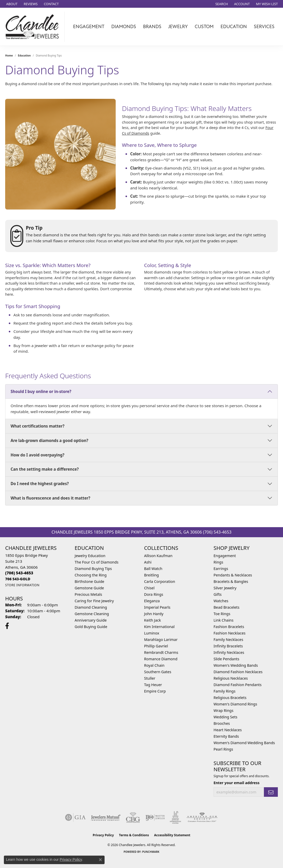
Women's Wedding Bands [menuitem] (236, 665)
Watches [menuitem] (221, 601)
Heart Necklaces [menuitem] (228, 730)
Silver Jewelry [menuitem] (225, 588)
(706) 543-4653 (217, 532)
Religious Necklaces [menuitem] (231, 678)
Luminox (152, 633)
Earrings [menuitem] (221, 569)
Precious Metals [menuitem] (88, 594)
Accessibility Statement (172, 835)
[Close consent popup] (100, 860)
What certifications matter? (38, 426)
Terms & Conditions (134, 835)
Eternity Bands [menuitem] (226, 736)
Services (264, 27)
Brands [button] (152, 27)
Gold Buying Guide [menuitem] (91, 627)
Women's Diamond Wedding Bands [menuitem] (244, 743)
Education (24, 55)
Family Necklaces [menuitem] (228, 640)
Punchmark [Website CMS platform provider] (151, 852)
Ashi (148, 562)
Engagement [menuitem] (225, 556)
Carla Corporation (160, 581)
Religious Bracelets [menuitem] (230, 698)
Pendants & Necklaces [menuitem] (233, 575)
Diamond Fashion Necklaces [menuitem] (238, 672)
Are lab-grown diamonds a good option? (49, 440)
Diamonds (124, 27)
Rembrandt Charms (161, 652)
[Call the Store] (19, 573)
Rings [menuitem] (218, 562)
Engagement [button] (89, 27)
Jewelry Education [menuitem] (90, 556)
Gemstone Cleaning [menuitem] (92, 614)
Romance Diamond (161, 659)
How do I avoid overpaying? (37, 455)
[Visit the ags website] (202, 817)
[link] (11, 4)
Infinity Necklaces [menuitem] (229, 652)
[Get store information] (22, 585)
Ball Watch (153, 569)
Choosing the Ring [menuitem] (91, 575)
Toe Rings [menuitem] (222, 614)
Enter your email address (237, 783)
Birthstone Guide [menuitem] (89, 581)
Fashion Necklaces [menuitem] (230, 633)
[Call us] (18, 579)
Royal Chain (154, 665)
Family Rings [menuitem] (225, 691)
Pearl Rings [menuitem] (223, 749)
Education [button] (234, 27)
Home (9, 55)
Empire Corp (155, 691)
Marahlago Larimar (161, 640)
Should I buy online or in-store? (41, 391)
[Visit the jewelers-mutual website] (106, 817)
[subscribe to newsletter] (271, 792)
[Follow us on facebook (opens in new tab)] (7, 626)
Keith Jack (152, 620)
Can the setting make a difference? (45, 469)
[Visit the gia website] (75, 817)
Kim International (159, 627)
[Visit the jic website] (175, 817)
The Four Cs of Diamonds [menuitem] (97, 562)
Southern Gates (158, 672)
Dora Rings (154, 594)
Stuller (150, 678)
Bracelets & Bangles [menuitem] (231, 581)
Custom (204, 27)
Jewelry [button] (178, 27)
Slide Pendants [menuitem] (226, 659)
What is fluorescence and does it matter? (50, 498)
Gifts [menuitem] (218, 594)
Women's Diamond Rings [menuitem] (235, 704)
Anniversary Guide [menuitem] (91, 620)
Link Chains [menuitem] (223, 620)
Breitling (151, 575)
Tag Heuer (153, 685)
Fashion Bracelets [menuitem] (229, 627)
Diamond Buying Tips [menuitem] (93, 569)
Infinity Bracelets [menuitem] (228, 646)
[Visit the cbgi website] (133, 817)
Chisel (149, 588)
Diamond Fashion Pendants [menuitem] (238, 685)
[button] (221, 4)
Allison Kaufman (158, 556)
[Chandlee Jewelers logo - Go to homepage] (34, 27)
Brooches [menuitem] (222, 723)
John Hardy (154, 614)
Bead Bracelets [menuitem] (226, 607)
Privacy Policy (103, 835)
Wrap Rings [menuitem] (223, 710)
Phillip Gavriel (156, 646)
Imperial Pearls (157, 607)
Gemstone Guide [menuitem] (89, 588)
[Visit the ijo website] (155, 817)
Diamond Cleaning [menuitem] (91, 607)
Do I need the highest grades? (40, 484)
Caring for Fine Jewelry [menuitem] (94, 601)
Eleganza (152, 601)
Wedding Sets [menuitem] (225, 717)
